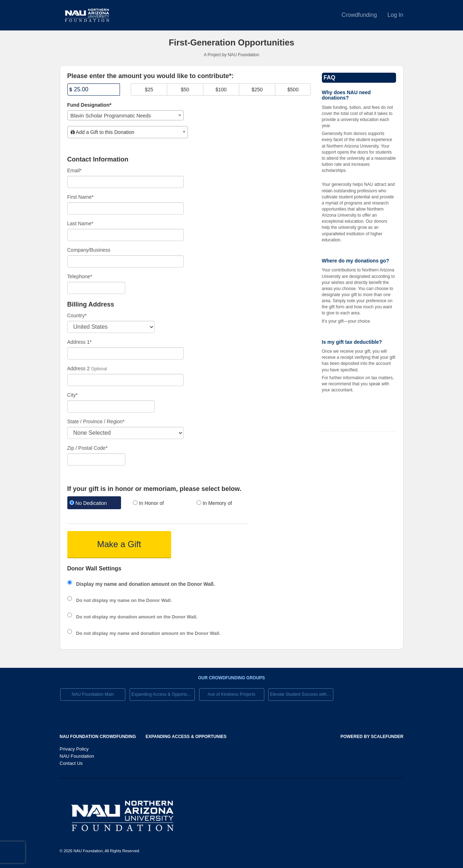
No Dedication (88, 503)
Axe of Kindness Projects (231, 694)
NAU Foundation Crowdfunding (98, 737)
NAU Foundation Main (93, 694)
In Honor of (148, 503)
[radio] (94, 504)
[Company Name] (126, 261)
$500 (293, 90)
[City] (111, 406)
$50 (185, 90)
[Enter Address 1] (126, 353)
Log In (395, 15)
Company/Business (89, 250)
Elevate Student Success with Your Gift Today (302, 694)
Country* (77, 315)
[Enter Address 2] (126, 380)
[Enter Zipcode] (97, 459)
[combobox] (126, 115)
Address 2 (79, 368)
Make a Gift (119, 544)
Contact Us (71, 763)
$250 (257, 90)
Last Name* (80, 223)
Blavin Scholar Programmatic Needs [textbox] (111, 116)
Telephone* (80, 276)
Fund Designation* (90, 105)
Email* (74, 170)
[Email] (126, 182)
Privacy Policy (74, 749)
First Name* (81, 197)
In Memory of (214, 503)
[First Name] (126, 208)
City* (73, 395)
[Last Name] (126, 235)
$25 (149, 90)
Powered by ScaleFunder (372, 737)
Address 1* (79, 342)
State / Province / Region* (96, 421)
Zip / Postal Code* (88, 448)
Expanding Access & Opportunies (163, 694)
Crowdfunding (360, 15)
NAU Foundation (77, 756)
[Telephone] (97, 288)
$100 (221, 90)
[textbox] (128, 132)
